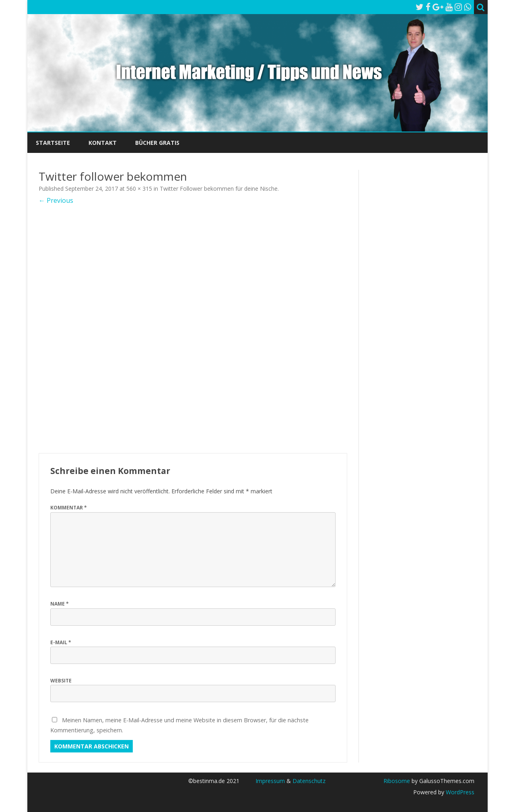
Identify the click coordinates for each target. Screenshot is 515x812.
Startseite (53, 143)
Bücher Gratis (157, 143)
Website (61, 681)
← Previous (56, 200)
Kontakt (103, 143)
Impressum (270, 781)
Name (60, 604)
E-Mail (61, 642)
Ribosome (397, 781)
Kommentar (69, 508)
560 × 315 (139, 189)
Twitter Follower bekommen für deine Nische (219, 189)
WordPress (459, 792)
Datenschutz (309, 781)
